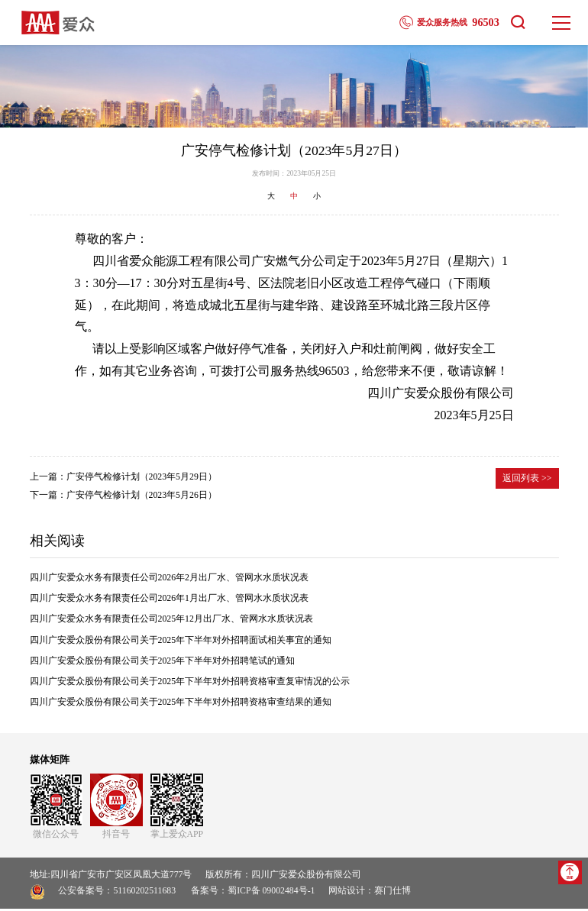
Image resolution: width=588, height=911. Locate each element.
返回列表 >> (527, 480)
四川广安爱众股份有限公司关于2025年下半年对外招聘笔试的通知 (163, 663)
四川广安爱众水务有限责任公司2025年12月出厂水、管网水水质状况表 (171, 622)
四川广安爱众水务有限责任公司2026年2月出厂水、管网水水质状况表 (170, 580)
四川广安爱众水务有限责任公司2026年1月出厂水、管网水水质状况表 (170, 601)
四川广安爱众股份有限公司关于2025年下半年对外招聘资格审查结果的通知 (181, 704)
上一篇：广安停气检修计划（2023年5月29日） (123, 479)
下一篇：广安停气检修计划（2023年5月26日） (123, 497)
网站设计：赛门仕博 (370, 893)
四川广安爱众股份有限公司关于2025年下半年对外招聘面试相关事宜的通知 (181, 642)
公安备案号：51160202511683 (117, 893)
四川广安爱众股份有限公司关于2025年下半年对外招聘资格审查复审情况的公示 (190, 683)
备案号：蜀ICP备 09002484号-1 (253, 893)
